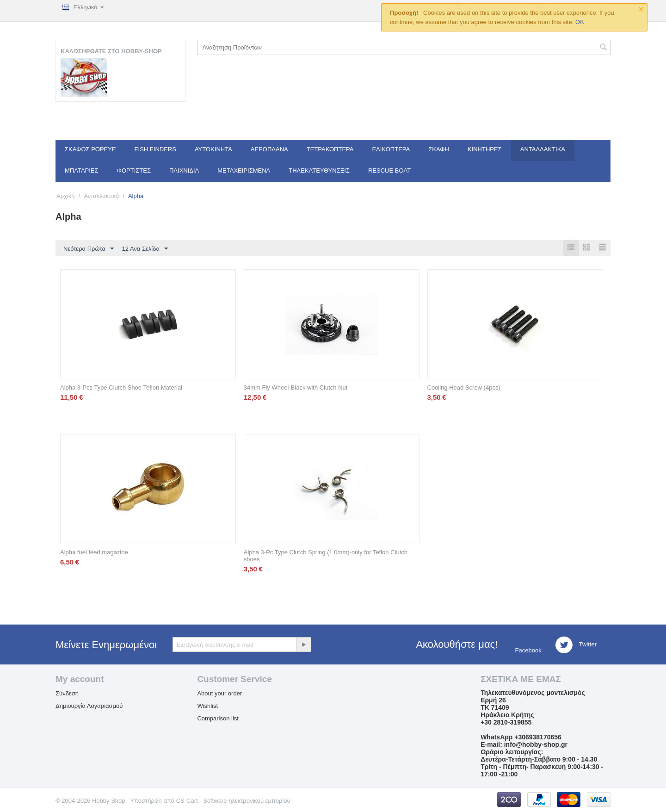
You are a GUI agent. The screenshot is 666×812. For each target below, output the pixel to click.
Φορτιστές (134, 170)
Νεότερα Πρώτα (89, 249)
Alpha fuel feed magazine (94, 553)
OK (580, 22)
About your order (219, 694)
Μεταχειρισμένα (244, 170)
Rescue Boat (389, 170)
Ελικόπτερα (391, 149)
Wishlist (207, 706)
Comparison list (218, 719)
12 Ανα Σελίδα (145, 249)
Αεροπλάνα (269, 149)
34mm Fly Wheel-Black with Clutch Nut (296, 388)
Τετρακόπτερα (330, 149)
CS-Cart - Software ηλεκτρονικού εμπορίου (233, 801)
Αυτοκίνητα (213, 149)
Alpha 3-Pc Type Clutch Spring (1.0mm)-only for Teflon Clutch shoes (326, 556)
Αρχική (66, 196)
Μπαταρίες (82, 170)
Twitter (576, 645)
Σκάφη (439, 149)
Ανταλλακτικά (543, 149)
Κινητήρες (485, 149)
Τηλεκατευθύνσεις (319, 170)
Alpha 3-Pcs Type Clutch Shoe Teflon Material (121, 388)
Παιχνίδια (184, 170)
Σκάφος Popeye (90, 149)
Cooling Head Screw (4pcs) (464, 388)
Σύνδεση (67, 694)
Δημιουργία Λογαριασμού (89, 706)
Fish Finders (155, 149)
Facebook (527, 651)
